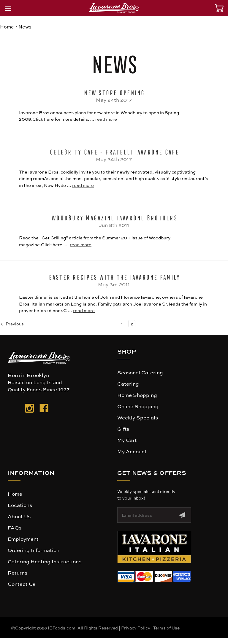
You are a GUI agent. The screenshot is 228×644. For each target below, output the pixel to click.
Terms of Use (166, 628)
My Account (132, 451)
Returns (18, 573)
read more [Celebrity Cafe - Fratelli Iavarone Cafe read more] (83, 185)
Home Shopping (137, 395)
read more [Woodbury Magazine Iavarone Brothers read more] (81, 244)
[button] (154, 547)
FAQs (15, 527)
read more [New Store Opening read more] (106, 119)
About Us (19, 516)
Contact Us (22, 584)
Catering (128, 384)
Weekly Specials (138, 417)
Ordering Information (34, 550)
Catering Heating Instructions (45, 561)
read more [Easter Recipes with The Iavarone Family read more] (84, 310)
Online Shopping (138, 406)
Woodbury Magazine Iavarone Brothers (114, 217)
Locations (20, 505)
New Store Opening (114, 92)
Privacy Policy (136, 628)
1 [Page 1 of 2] (122, 324)
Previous (12, 324)
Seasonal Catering (140, 372)
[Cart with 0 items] (219, 8)
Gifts (123, 429)
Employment (23, 539)
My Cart (127, 440)
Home (15, 494)
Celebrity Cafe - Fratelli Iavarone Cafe (114, 151)
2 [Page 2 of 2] (132, 324)
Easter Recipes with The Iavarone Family (114, 276)
